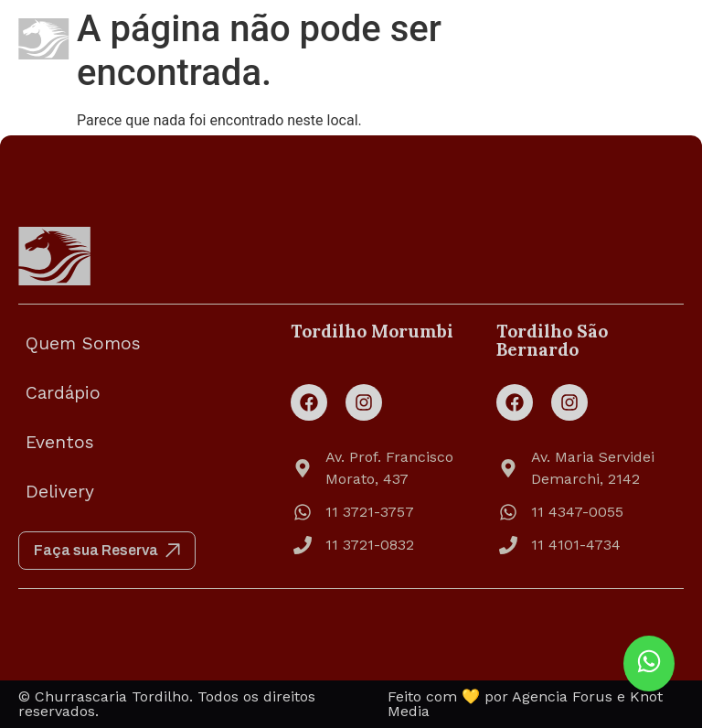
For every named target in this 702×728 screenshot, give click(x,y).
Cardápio (63, 393)
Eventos (60, 442)
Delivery (60, 492)
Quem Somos (83, 343)
